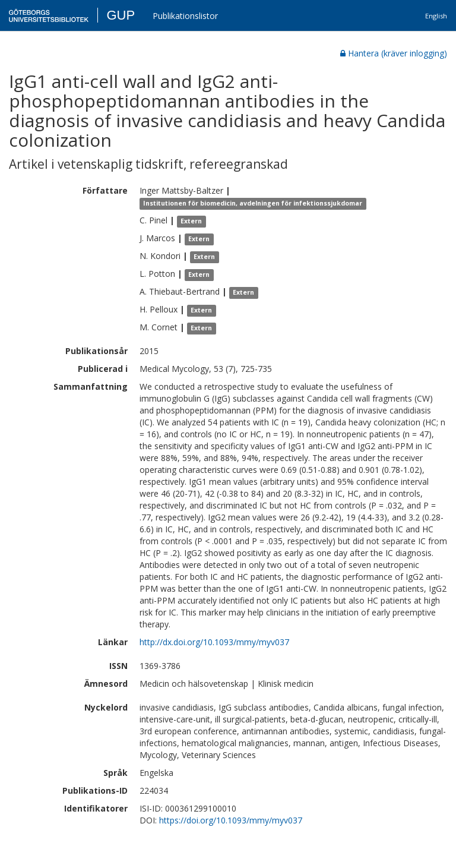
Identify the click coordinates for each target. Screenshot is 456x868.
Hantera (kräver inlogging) (394, 53)
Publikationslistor (185, 16)
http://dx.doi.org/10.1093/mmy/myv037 (214, 642)
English (436, 16)
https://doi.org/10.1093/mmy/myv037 (231, 820)
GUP (121, 15)
